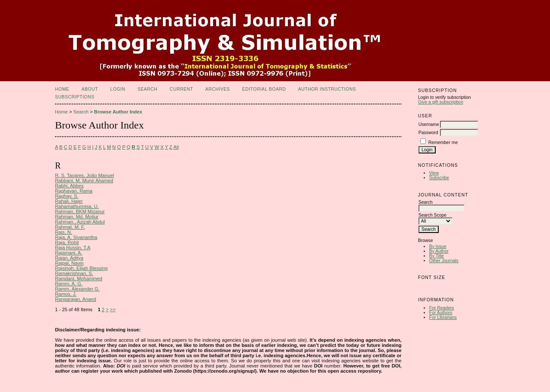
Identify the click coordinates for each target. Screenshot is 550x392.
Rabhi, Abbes (69, 186)
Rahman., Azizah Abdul (80, 222)
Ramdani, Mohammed (79, 279)
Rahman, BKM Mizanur (80, 211)
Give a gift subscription (441, 102)
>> (113, 309)
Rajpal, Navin (69, 263)
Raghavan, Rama (74, 191)
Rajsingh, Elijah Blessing (81, 268)
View (434, 173)
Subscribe (439, 178)
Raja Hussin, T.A (73, 248)
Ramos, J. (66, 294)
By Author (439, 251)
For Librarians (443, 317)
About (90, 89)
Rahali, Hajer (69, 201)
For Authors (441, 313)
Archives (218, 89)
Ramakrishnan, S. (74, 273)
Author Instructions (327, 89)
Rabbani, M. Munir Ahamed (84, 181)
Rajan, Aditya (69, 258)
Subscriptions (75, 97)
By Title (437, 256)
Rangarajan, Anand (76, 299)
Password (428, 133)
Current (181, 89)
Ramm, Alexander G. (77, 289)
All (176, 147)
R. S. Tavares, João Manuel (84, 175)
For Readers (442, 308)
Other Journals (444, 261)
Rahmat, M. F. (70, 227)
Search (147, 89)
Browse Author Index (118, 112)
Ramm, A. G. (69, 284)
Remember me (443, 142)
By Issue (438, 247)
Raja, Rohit (67, 242)
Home (62, 89)
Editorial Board (264, 89)
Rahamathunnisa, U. (77, 206)
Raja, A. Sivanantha (76, 237)
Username (429, 124)
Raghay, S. (67, 196)
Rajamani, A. (69, 253)
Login (118, 89)
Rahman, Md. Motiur (77, 217)
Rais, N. (64, 232)
